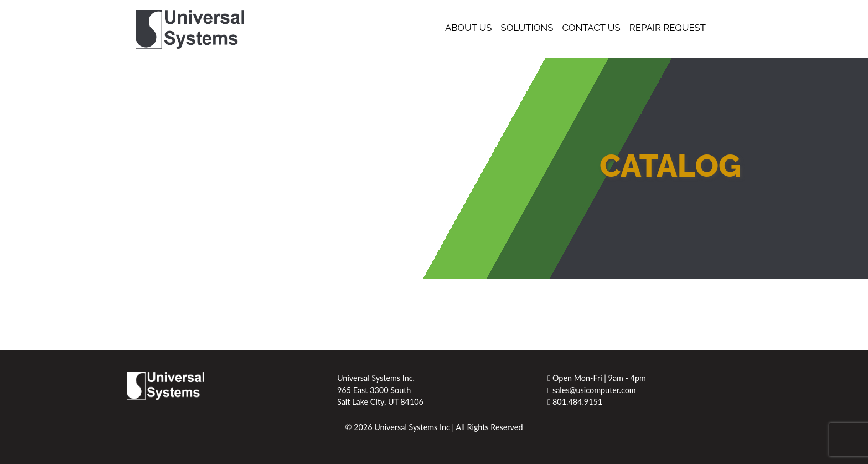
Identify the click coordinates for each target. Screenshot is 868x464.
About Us (469, 28)
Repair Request (668, 28)
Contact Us (591, 28)
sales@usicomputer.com (592, 390)
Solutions (527, 28)
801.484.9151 (575, 402)
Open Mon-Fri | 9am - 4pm (597, 378)
